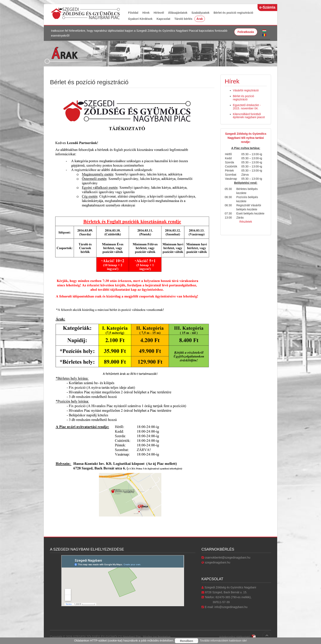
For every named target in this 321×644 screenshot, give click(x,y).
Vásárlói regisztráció (246, 90)
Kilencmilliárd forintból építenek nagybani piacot (249, 116)
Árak (200, 19)
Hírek (146, 13)
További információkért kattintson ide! (223, 641)
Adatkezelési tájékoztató (237, 637)
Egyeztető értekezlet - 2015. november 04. (247, 107)
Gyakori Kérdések (140, 19)
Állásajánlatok (178, 13)
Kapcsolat (163, 19)
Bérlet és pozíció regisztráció (233, 13)
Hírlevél (159, 13)
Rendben (186, 641)
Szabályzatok (200, 13)
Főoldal (133, 13)
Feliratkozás (246, 32)
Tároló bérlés (183, 19)
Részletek (246, 222)
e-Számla (267, 7)
